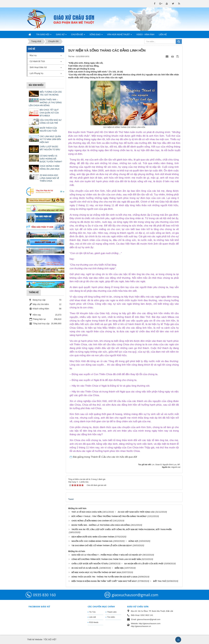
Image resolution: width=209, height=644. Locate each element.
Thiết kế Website (35, 639)
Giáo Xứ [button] (61, 35)
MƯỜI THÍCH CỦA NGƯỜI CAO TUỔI (48, 129)
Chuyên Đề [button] (78, 35)
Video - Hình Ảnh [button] (145, 34)
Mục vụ (33, 55)
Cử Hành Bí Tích (37, 61)
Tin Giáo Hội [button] (44, 35)
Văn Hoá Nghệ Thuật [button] (120, 35)
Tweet (71, 499)
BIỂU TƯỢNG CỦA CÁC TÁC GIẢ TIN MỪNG (51, 93)
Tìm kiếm (111, 617)
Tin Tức (92, 612)
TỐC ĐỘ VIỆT (50, 639)
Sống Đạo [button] (96, 35)
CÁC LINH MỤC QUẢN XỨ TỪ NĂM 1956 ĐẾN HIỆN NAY (50, 139)
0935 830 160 (44, 595)
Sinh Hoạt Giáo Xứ (38, 67)
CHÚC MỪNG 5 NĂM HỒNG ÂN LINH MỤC (50, 167)
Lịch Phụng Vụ (36, 73)
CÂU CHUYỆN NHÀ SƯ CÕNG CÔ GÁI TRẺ (51, 121)
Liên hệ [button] (163, 34)
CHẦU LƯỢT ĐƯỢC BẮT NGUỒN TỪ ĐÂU (50, 148)
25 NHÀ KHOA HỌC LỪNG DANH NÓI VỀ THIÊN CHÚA (49, 178)
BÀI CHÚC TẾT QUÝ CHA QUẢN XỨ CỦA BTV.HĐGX (49, 113)
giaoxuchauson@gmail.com (135, 595)
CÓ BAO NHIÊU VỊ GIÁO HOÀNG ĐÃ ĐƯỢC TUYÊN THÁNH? (51, 159)
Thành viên (112, 612)
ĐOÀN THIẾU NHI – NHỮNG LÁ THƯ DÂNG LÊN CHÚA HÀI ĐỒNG (45, 102)
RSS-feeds (94, 622)
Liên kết (92, 617)
